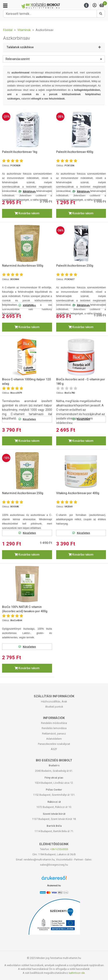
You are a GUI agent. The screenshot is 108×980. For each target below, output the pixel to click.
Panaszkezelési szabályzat (54, 744)
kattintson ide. (77, 973)
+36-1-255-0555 (59, 849)
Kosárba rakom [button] (27, 213)
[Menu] (86, 5)
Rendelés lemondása (54, 728)
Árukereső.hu (54, 885)
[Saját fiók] (95, 5)
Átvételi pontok (54, 707)
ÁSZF (54, 749)
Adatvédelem (54, 739)
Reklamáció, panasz (54, 734)
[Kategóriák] (5, 6)
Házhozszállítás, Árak (54, 701)
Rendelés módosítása (54, 723)
